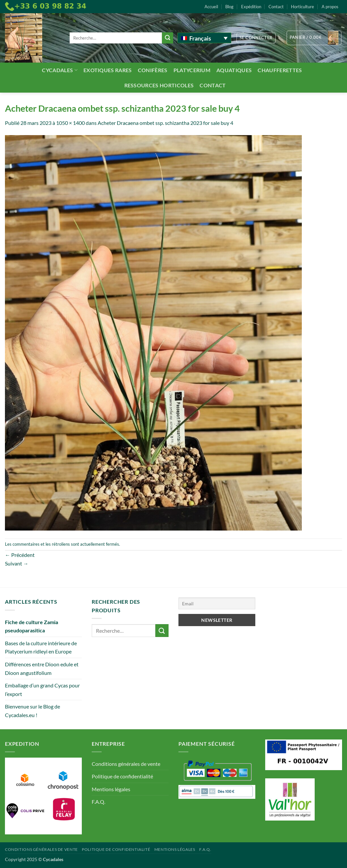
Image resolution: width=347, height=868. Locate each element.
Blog (229, 7)
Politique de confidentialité (122, 776)
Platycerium (192, 70)
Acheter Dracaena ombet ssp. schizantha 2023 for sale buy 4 (165, 123)
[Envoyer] (168, 38)
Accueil (211, 7)
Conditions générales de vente (126, 764)
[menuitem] (204, 38)
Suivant (17, 563)
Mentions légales (111, 789)
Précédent (20, 555)
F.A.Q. (98, 802)
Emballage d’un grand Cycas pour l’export (42, 690)
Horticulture (302, 7)
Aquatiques (234, 70)
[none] (204, 38)
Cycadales (60, 70)
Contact (276, 7)
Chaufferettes (280, 70)
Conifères (153, 70)
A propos (330, 7)
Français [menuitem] (200, 38)
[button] (256, 38)
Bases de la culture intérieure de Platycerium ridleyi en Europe (41, 647)
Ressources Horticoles (159, 85)
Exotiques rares (108, 70)
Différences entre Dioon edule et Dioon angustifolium (42, 668)
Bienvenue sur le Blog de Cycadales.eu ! (32, 711)
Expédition (251, 7)
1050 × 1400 (70, 123)
